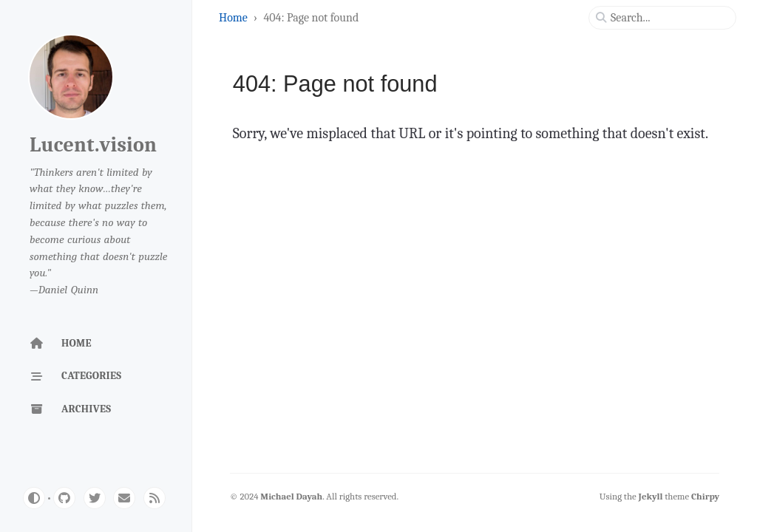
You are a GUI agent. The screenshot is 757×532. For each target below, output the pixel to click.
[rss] (155, 498)
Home (234, 18)
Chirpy (705, 496)
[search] (668, 18)
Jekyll (651, 496)
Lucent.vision (93, 145)
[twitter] (95, 498)
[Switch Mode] (34, 498)
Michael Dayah (291, 496)
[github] (64, 498)
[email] (124, 498)
